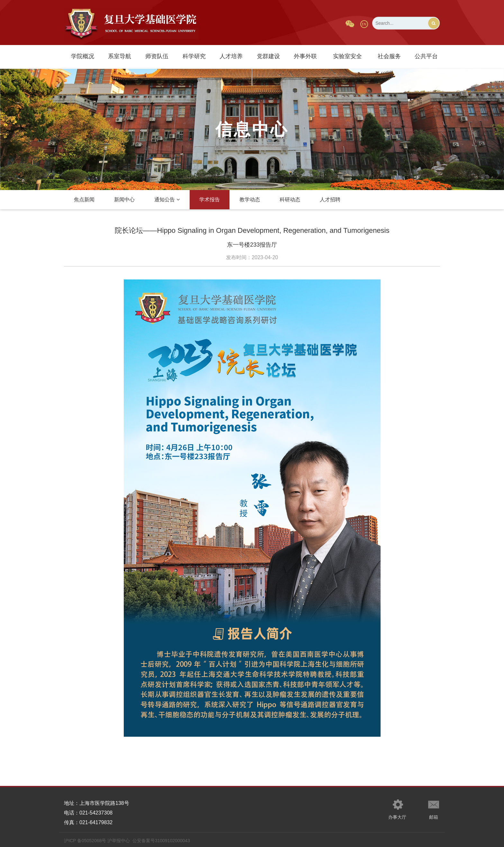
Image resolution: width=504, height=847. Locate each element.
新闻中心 (124, 200)
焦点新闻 (84, 200)
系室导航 (120, 56)
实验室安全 (347, 56)
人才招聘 (330, 200)
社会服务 (389, 56)
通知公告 (167, 200)
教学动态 (250, 200)
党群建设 (268, 56)
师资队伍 (157, 56)
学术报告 (210, 200)
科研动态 (290, 200)
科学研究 (194, 56)
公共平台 (426, 56)
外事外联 (305, 56)
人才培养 (231, 56)
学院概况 (83, 56)
